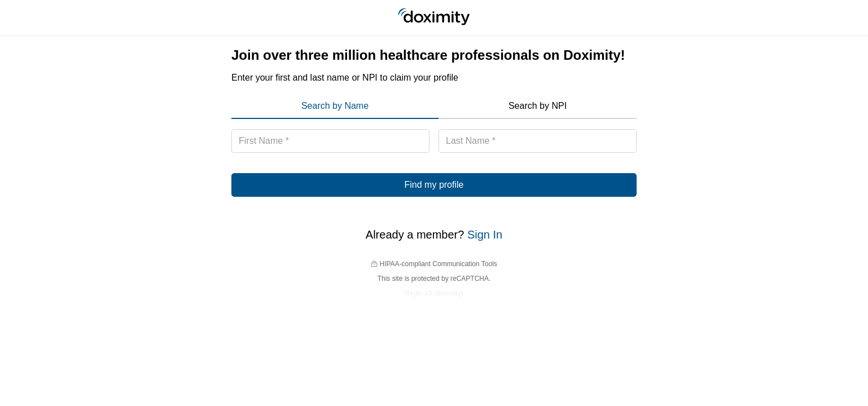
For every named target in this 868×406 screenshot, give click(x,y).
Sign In (485, 235)
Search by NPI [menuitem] (538, 106)
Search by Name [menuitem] (335, 106)
